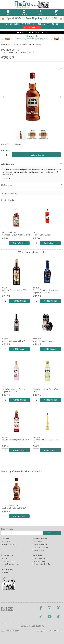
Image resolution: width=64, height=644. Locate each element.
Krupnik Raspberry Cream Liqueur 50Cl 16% (13, 390)
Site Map (5, 572)
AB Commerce (58, 631)
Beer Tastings (7, 570)
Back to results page (11, 193)
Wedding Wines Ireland (11, 564)
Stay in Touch (7, 529)
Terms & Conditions (40, 558)
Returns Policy (38, 550)
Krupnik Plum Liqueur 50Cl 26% (16, 440)
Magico (41, 631)
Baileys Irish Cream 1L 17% (14, 341)
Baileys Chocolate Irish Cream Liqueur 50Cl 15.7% (46, 291)
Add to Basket (36, 155)
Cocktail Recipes (8, 561)
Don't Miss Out (32, 27)
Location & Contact (9, 544)
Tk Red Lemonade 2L (42, 235)
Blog (4, 558)
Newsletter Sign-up (40, 544)
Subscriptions (38, 542)
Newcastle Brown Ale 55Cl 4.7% (16, 235)
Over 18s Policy (39, 561)
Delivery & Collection (40, 547)
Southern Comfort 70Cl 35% (14, 508)
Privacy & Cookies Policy (42, 564)
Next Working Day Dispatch (32, 32)
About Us (6, 542)
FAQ (4, 567)
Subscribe (52, 533)
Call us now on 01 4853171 (32, 626)
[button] (60, 69)
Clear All (37, 471)
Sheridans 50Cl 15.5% (42, 341)
